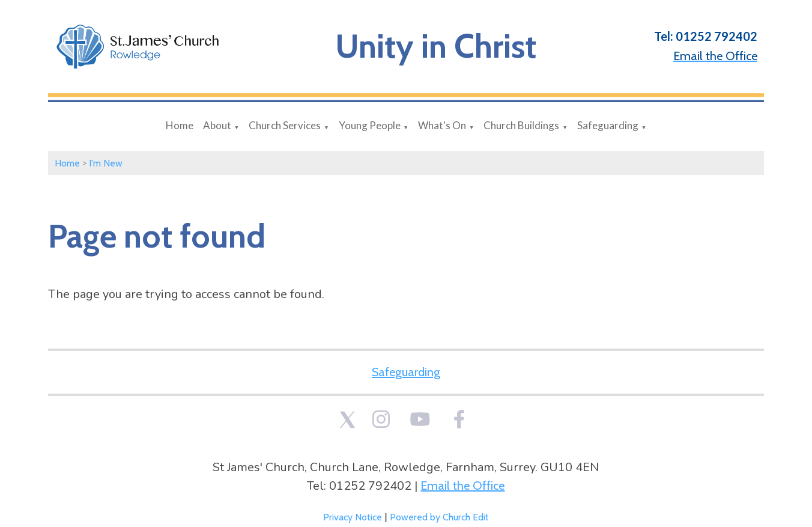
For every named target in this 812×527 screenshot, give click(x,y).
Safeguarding (608, 125)
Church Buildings (521, 125)
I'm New (106, 163)
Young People (370, 125)
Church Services (285, 125)
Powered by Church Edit (439, 517)
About (217, 125)
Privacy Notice (353, 517)
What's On (442, 125)
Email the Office (462, 486)
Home (180, 125)
